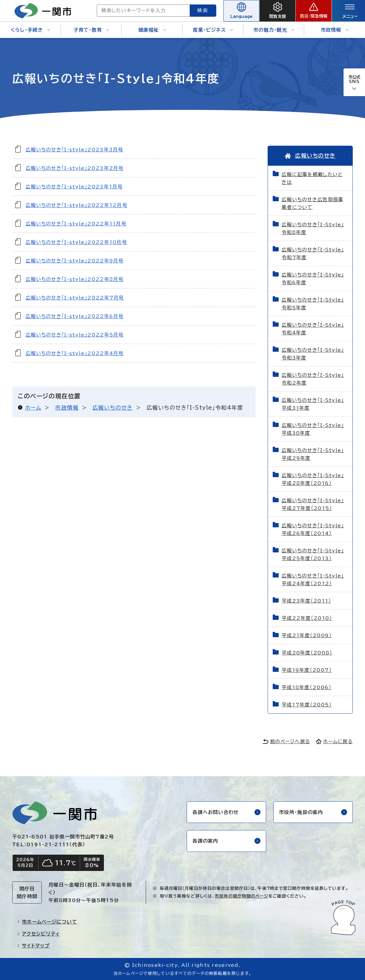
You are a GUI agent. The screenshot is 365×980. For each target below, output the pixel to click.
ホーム (33, 408)
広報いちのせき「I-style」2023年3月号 (75, 150)
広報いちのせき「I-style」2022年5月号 (75, 335)
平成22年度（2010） (307, 618)
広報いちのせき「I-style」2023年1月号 (74, 187)
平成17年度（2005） (307, 705)
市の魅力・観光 (274, 30)
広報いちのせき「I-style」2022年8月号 (75, 279)
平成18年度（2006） (306, 687)
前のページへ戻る (286, 741)
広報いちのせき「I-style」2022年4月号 (75, 353)
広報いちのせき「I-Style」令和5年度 (313, 304)
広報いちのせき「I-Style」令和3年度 (313, 354)
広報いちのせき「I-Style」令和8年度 (313, 228)
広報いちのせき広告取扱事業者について (312, 203)
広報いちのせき (113, 408)
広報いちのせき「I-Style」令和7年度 (313, 254)
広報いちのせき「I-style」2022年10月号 (76, 242)
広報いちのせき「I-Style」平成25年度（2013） (313, 554)
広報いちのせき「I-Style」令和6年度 (313, 279)
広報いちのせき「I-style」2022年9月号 (75, 261)
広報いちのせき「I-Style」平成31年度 (313, 404)
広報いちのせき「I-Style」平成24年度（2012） (313, 580)
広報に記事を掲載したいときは (312, 178)
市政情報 (335, 30)
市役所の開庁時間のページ (241, 896)
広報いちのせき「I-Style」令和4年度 (313, 329)
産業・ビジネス (213, 30)
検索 (203, 10)
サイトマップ (33, 946)
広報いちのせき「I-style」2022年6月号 (75, 316)
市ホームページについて (47, 922)
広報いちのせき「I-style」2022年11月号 (76, 224)
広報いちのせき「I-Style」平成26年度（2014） (313, 529)
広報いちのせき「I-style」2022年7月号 (75, 298)
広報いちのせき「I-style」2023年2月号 (75, 168)
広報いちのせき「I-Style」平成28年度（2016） (313, 479)
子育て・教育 (91, 30)
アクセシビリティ (38, 934)
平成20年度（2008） (307, 653)
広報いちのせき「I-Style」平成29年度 (313, 454)
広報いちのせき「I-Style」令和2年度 (313, 379)
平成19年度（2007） (307, 670)
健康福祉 (152, 30)
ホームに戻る (334, 741)
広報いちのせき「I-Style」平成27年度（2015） (313, 504)
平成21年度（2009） (307, 635)
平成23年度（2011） (306, 601)
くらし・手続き (30, 30)
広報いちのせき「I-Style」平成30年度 (313, 429)
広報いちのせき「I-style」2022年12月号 (76, 205)
